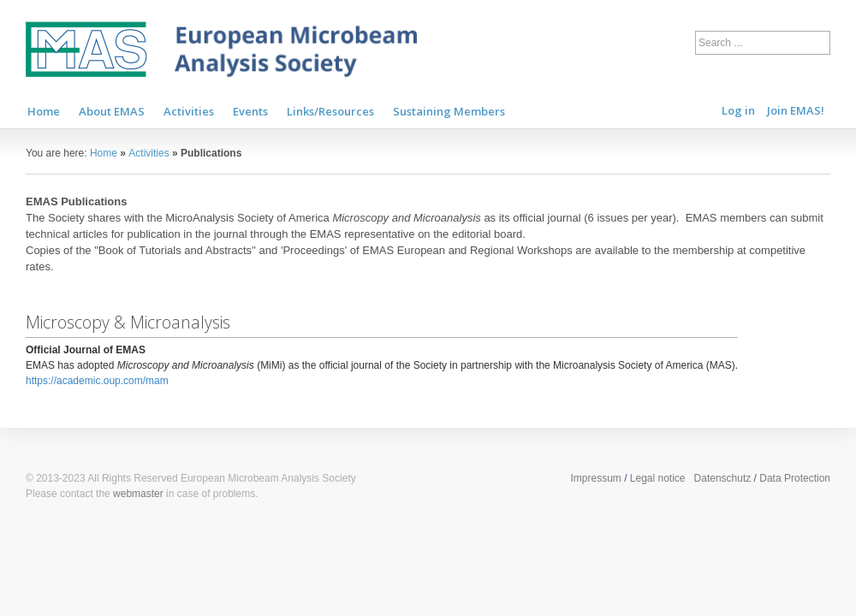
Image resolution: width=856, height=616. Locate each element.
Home (104, 153)
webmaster (138, 494)
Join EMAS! (796, 110)
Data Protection (795, 478)
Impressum (595, 478)
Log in (738, 110)
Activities (149, 153)
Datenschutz (723, 478)
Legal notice (658, 478)
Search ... (695, 28)
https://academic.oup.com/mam (97, 381)
